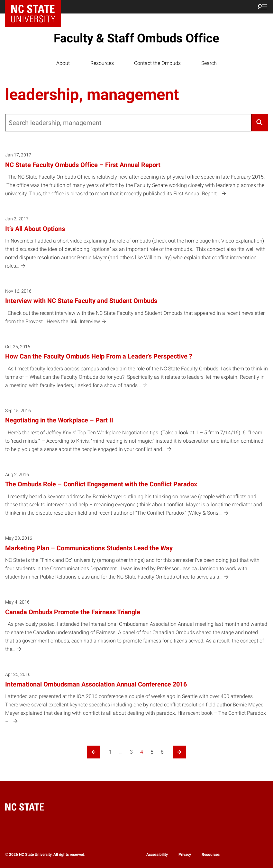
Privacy (185, 855)
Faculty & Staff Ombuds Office (136, 38)
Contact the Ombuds (157, 63)
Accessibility (157, 855)
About (63, 63)
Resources (102, 63)
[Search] (260, 123)
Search (209, 63)
